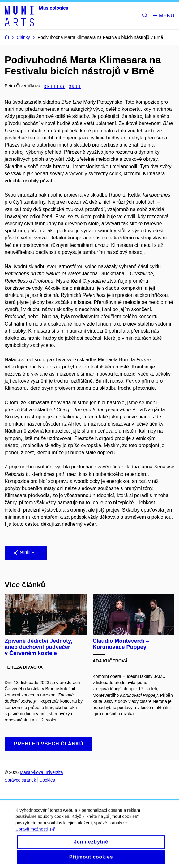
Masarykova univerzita (41, 772)
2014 (75, 87)
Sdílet (26, 553)
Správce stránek (20, 780)
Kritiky (54, 87)
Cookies (47, 780)
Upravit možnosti (35, 834)
